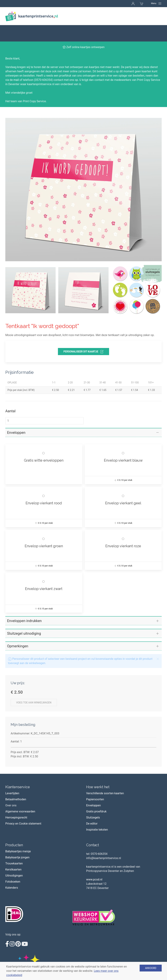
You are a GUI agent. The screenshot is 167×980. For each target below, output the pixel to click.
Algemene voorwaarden (20, 795)
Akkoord (151, 968)
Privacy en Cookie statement (23, 807)
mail (16, 63)
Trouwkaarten (14, 847)
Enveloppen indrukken (24, 604)
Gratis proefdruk (96, 795)
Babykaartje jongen (17, 841)
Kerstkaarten (13, 853)
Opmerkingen (18, 630)
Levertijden (12, 777)
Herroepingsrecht (16, 801)
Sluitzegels (93, 801)
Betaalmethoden (16, 783)
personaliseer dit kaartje (83, 335)
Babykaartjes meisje (18, 835)
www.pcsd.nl (94, 863)
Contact (93, 829)
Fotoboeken (13, 865)
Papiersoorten (95, 783)
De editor (92, 807)
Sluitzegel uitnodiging (24, 617)
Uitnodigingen (14, 859)
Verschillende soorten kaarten (105, 777)
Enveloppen (16, 416)
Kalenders (12, 871)
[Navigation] (156, 3)
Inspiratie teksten (97, 813)
